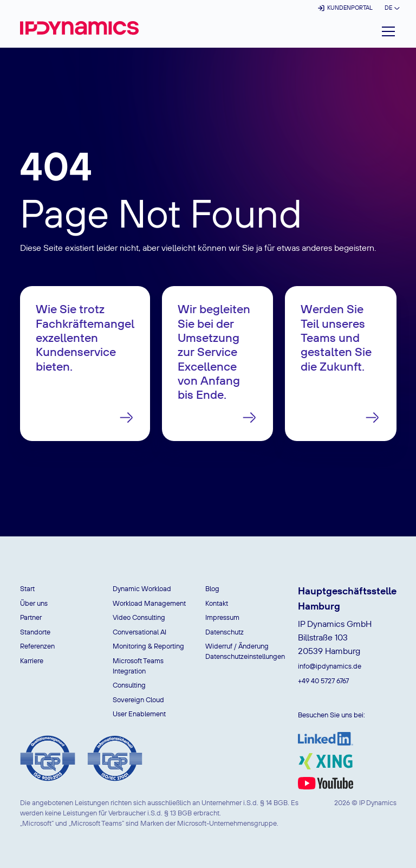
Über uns (34, 603)
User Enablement (139, 714)
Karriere (32, 660)
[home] (79, 28)
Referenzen (37, 646)
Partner (31, 617)
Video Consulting (139, 617)
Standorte (35, 632)
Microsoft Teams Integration (138, 666)
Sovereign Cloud (138, 699)
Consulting (129, 685)
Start (27, 588)
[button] (391, 8)
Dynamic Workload (142, 588)
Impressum (222, 617)
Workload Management (149, 603)
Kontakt (217, 603)
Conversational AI (139, 632)
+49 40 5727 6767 (323, 681)
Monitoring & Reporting (148, 646)
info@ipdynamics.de (330, 666)
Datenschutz (225, 632)
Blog (212, 588)
